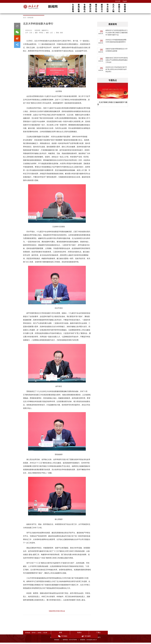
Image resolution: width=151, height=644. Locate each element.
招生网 (45, 634)
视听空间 (90, 8)
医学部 (34, 634)
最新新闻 (113, 26)
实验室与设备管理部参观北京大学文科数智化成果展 (117, 51)
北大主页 (118, 1)
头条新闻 (73, 8)
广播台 (89, 634)
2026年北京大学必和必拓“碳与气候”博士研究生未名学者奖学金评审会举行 (116, 71)
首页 (25, 19)
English (125, 1)
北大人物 (113, 8)
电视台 (74, 634)
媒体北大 (102, 8)
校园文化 (119, 8)
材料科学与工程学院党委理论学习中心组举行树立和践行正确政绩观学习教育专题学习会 (117, 34)
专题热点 (85, 8)
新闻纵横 (79, 8)
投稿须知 (57, 641)
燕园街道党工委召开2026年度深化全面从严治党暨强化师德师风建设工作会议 (117, 61)
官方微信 (105, 634)
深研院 (39, 634)
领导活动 (96, 8)
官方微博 (120, 634)
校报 (59, 634)
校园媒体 (125, 8)
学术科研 (108, 8)
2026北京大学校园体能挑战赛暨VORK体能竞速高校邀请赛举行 (116, 42)
